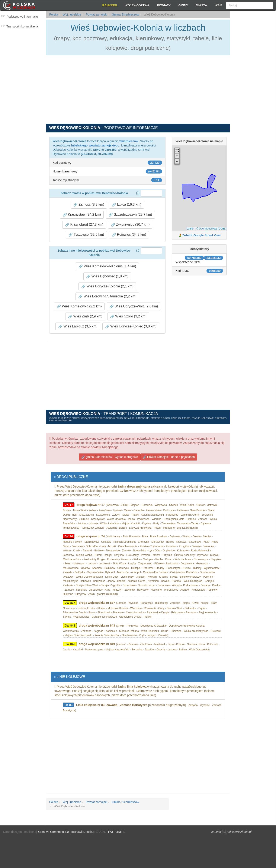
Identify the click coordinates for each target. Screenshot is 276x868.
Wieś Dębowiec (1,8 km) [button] (107, 276)
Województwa (137, 5)
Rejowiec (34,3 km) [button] (129, 235)
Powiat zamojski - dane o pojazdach (169, 457)
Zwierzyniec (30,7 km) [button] (130, 225)
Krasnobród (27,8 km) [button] (84, 225)
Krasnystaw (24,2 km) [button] (82, 215)
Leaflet (190, 229)
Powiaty (164, 5)
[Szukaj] (250, 6)
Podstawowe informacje (22, 17)
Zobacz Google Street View (201, 235)
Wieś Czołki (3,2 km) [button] (128, 316)
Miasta (201, 5)
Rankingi (110, 5)
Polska (54, 14)
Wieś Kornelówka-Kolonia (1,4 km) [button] (107, 266)
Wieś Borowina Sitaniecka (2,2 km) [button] (107, 296)
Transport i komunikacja (22, 26)
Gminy (183, 5)
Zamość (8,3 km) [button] (89, 205)
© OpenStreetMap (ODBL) (211, 229)
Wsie (219, 5)
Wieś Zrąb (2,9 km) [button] (85, 316)
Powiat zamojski (96, 14)
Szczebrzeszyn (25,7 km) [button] (130, 215)
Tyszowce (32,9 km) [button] (86, 235)
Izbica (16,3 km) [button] (126, 205)
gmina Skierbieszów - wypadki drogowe (110, 457)
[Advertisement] (253, 87)
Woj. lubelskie (71, 14)
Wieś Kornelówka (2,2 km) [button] (79, 306)
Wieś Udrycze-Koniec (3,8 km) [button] (131, 326)
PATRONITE (116, 832)
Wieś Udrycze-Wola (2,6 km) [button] (134, 306)
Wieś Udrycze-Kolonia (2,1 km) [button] (107, 286)
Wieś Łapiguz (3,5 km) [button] (78, 326)
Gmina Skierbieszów (125, 14)
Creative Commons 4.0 (53, 832)
